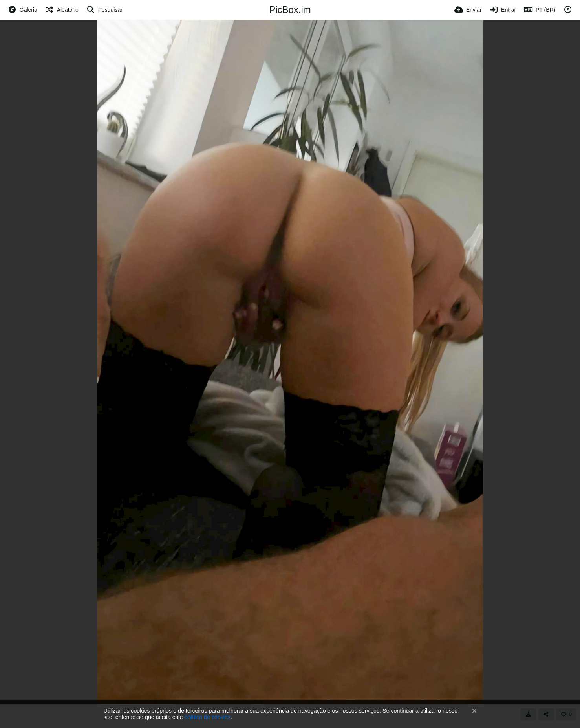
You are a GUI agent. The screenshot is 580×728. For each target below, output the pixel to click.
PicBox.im (290, 10)
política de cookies (208, 717)
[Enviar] (468, 10)
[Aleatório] (62, 10)
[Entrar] (503, 10)
